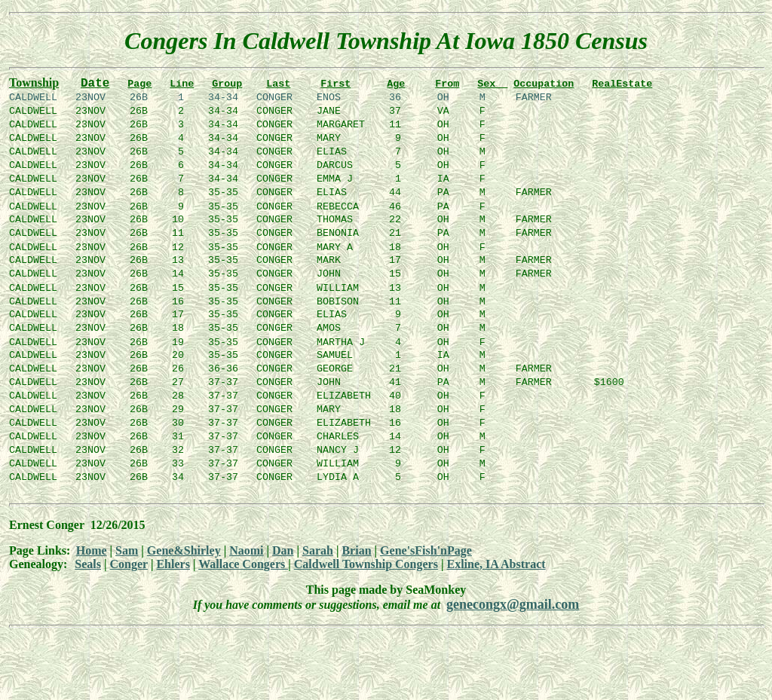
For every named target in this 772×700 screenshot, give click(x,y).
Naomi (246, 569)
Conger (129, 582)
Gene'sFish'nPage (426, 569)
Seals (88, 582)
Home (92, 569)
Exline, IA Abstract (496, 582)
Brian (356, 569)
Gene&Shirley (184, 569)
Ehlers (173, 582)
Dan (283, 569)
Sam (127, 569)
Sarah (318, 569)
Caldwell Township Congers (366, 582)
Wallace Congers (243, 582)
